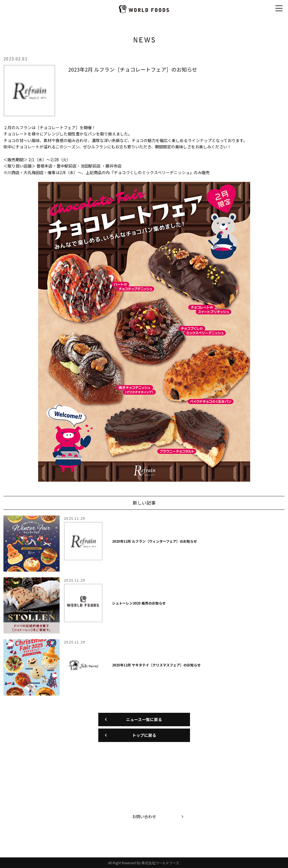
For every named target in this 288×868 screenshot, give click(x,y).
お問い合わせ (144, 816)
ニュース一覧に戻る (144, 719)
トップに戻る (144, 735)
